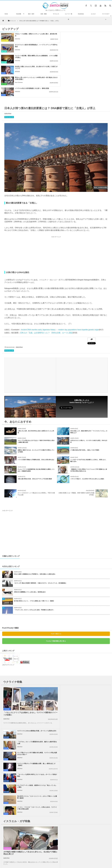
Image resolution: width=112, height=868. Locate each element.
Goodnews (81, 14)
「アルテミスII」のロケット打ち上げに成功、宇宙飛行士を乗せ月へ (34, 577)
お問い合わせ (61, 859)
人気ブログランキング (8, 632)
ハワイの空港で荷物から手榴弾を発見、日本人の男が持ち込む (36, 427)
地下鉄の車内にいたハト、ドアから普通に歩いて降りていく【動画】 (34, 568)
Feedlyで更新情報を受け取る (56, 608)
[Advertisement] (56, 221)
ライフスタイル (106, 17)
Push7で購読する (56, 601)
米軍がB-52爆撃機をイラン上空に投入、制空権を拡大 (30, 559)
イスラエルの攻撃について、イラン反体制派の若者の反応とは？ (23, 827)
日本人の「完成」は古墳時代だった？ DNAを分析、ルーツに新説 (46, 300)
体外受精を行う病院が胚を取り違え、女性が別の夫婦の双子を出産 (23, 836)
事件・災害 (61, 40)
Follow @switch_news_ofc (81, 376)
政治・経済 (31, 14)
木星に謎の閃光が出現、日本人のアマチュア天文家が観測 (35, 446)
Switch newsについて (21, 859)
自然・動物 (44, 14)
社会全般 (19, 14)
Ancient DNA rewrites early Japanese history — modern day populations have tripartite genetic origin (60, 297)
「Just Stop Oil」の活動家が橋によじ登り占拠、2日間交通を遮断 (23, 845)
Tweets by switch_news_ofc (56, 805)
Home (6, 14)
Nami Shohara (19, 61)
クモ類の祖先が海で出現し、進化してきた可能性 (85, 417)
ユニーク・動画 (68, 17)
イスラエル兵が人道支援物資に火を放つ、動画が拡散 (89, 56)
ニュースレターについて (75, 859)
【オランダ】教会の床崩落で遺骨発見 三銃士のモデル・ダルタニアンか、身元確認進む (40, 550)
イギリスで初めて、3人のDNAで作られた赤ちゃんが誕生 (87, 446)
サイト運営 (34, 859)
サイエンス (56, 14)
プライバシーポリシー (47, 859)
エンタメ (93, 14)
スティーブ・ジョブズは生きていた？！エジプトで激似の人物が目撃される (23, 818)
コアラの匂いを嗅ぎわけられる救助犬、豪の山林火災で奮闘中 (22, 808)
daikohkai (17, 39)
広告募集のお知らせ (92, 859)
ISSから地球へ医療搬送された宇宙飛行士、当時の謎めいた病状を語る (35, 541)
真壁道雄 (74, 50)
